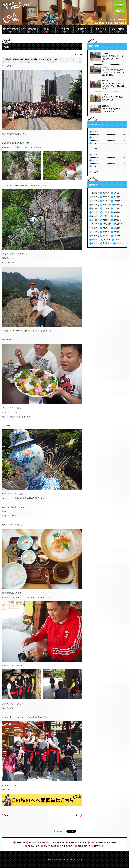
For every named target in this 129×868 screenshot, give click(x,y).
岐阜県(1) (106, 212)
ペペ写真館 (82, 843)
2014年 (95, 155)
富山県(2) (95, 208)
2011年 (95, 172)
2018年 (95, 132)
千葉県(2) (117, 201)
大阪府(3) (106, 220)
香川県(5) (117, 232)
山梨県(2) (117, 208)
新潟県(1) (118, 205)
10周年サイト (100, 846)
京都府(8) (95, 220)
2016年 (95, 143)
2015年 (95, 149)
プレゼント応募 (34, 846)
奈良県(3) (95, 224)
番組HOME (21, 843)
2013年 (95, 160)
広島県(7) (117, 228)
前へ (78, 815)
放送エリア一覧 (84, 846)
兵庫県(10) (117, 220)
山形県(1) (117, 193)
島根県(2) (95, 228)
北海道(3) (95, 193)
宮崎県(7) (95, 243)
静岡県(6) (117, 212)
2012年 (95, 166)
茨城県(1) (106, 197)
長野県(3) (95, 212)
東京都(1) (95, 205)
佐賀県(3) (117, 236)
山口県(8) (95, 232)
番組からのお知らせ (37, 843)
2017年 (95, 137)
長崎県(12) (96, 240)
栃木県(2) (117, 197)
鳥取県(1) (118, 224)
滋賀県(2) (117, 216)
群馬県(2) (95, 201)
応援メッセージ (97, 843)
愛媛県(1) (95, 236)
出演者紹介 (111, 843)
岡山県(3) (106, 228)
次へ (6, 815)
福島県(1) (95, 197)
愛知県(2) (95, 216)
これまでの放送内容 (57, 843)
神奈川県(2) (107, 205)
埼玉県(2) (106, 201)
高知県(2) (106, 236)
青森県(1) (106, 193)
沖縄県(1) (119, 243)
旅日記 (71, 843)
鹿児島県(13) (107, 243)
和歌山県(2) (107, 224)
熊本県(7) (107, 240)
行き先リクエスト (67, 846)
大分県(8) (118, 240)
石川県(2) (106, 208)
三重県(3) (106, 216)
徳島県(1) (106, 232)
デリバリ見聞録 (50, 846)
